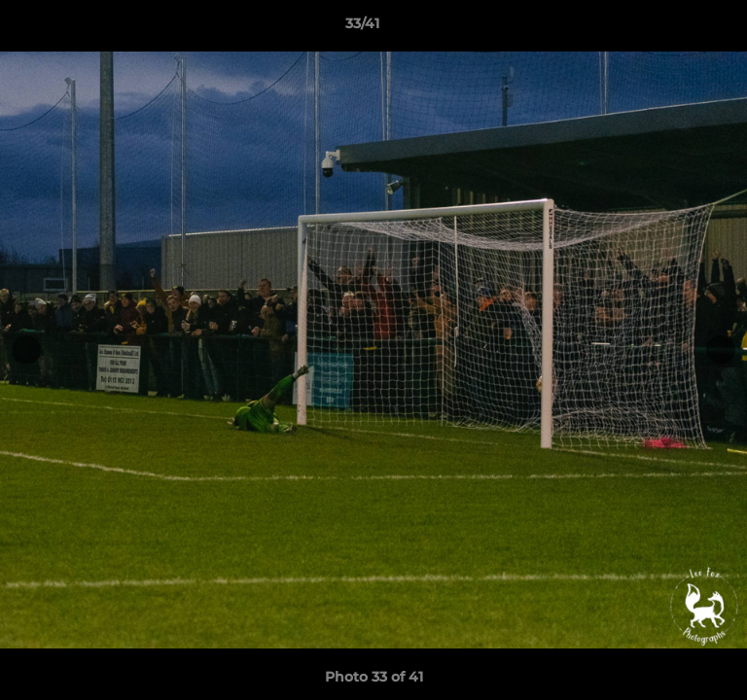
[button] (677, 28)
